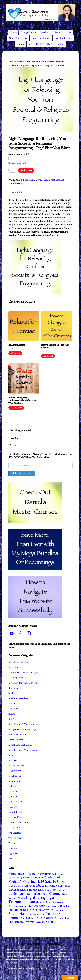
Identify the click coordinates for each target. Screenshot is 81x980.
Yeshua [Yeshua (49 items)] (51, 922)
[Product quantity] (12, 170)
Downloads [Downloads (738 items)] (47, 885)
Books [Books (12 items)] (62, 882)
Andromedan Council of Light (23, 673)
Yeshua (12, 859)
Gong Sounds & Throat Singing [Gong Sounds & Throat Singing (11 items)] (28, 890)
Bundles (12, 704)
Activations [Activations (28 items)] (44, 874)
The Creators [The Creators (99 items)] (44, 918)
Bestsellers (29, 180)
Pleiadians (13, 791)
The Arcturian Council (19, 822)
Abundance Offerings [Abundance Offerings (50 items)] (23, 874)
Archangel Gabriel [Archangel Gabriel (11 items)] (34, 878)
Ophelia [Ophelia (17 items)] (64, 906)
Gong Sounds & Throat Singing (24, 724)
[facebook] (21, 633)
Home (13, 32)
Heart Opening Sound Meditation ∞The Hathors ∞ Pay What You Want (24, 401)
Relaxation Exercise (18, 345)
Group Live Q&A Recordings (22, 730)
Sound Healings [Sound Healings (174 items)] (21, 914)
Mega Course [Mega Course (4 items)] (23, 906)
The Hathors (15, 843)
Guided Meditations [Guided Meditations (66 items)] (22, 894)
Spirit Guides (15, 817)
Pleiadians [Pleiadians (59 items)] (16, 910)
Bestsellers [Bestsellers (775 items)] (48, 881)
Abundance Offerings (19, 662)
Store (20, 62)
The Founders (15, 838)
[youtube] (12, 633)
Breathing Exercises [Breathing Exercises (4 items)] (17, 886)
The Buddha (14, 828)
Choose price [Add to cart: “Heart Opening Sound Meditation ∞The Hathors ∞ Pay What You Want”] (16, 408)
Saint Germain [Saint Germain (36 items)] (44, 910)
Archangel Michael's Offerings (23, 683)
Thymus (13, 848)
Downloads (41, 180)
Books (39, 44)
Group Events (28, 32)
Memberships (15, 781)
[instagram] (29, 633)
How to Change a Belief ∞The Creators (55, 346)
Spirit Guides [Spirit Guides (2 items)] (39, 914)
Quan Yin (13, 797)
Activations (14, 667)
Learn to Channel (41, 38)
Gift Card (13, 719)
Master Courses (62, 32)
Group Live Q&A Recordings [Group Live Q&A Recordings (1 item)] (55, 890)
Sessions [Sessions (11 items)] (58, 910)
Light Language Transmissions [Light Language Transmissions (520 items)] (31, 900)
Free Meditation (63, 38)
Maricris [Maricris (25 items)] (51, 902)
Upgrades (13, 854)
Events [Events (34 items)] (62, 886)
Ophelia (12, 786)
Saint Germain (15, 802)
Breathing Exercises (18, 698)
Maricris (13, 760)
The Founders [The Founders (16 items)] (62, 918)
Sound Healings (16, 812)
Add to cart (26, 170)
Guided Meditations (18, 735)
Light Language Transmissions (24, 750)
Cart (49, 44)
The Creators (15, 833)
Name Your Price (18, 38)
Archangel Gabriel (17, 678)
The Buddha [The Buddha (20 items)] (27, 918)
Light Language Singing (20, 745)
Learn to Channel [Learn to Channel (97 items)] (49, 894)
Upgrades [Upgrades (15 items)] (40, 922)
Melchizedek (15, 776)
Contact (60, 44)
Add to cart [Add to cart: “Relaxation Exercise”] (15, 353)
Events (12, 714)
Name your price (19, 154)
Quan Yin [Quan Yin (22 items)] (29, 910)
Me (30, 44)
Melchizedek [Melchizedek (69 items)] (38, 906)
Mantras (12, 755)
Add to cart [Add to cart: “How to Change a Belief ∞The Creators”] (48, 356)
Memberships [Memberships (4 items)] (54, 906)
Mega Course (15, 771)
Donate (21, 44)
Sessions (45, 32)
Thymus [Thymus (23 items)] (29, 922)
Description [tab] (16, 192)
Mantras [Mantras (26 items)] (40, 902)
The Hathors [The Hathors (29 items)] (16, 922)
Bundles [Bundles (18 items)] (31, 886)
